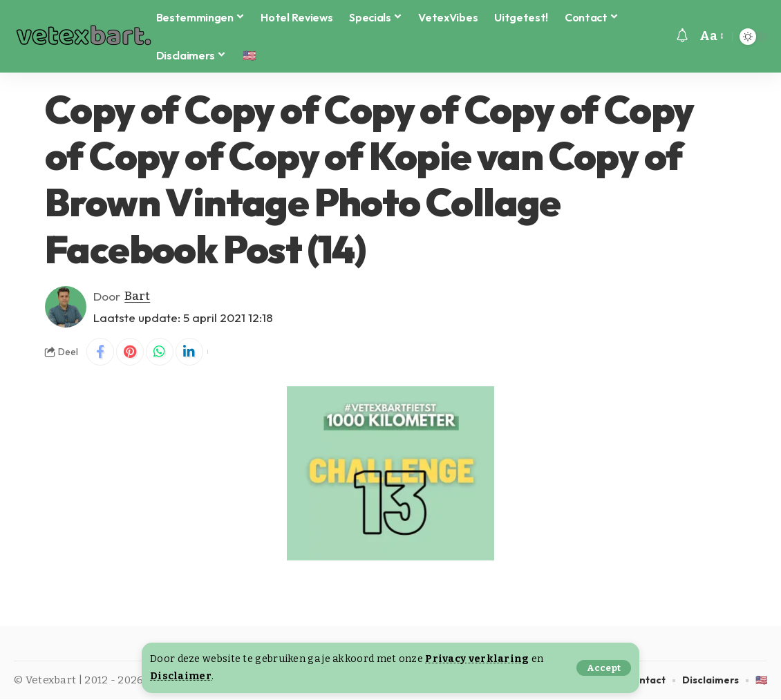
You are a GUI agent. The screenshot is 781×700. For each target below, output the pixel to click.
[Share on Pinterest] (130, 352)
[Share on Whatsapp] (160, 352)
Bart (137, 296)
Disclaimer (181, 676)
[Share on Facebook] (100, 352)
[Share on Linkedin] (189, 352)
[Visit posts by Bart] (66, 307)
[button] (604, 668)
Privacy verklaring (477, 659)
